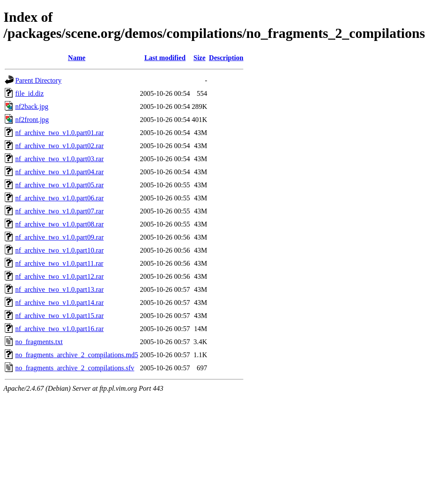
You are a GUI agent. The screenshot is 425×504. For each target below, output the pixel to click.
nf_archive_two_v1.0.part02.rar (59, 146)
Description (226, 58)
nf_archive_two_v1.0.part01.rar (59, 133)
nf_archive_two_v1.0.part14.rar (59, 303)
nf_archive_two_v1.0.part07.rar (59, 211)
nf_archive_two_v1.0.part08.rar (59, 224)
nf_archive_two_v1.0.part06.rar (59, 198)
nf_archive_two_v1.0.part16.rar (59, 329)
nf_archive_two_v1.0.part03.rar (59, 159)
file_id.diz (29, 93)
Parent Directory (38, 80)
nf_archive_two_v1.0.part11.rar (59, 263)
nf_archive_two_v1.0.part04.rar (59, 172)
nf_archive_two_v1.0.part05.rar (59, 185)
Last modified (165, 58)
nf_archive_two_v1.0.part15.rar (59, 316)
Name (77, 58)
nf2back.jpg (32, 107)
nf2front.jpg (32, 120)
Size (199, 58)
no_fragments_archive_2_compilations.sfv (75, 368)
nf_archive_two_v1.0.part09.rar (59, 237)
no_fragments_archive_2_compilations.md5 (77, 355)
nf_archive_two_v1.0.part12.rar (59, 276)
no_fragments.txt (39, 342)
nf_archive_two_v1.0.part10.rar (59, 250)
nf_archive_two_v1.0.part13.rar (59, 289)
